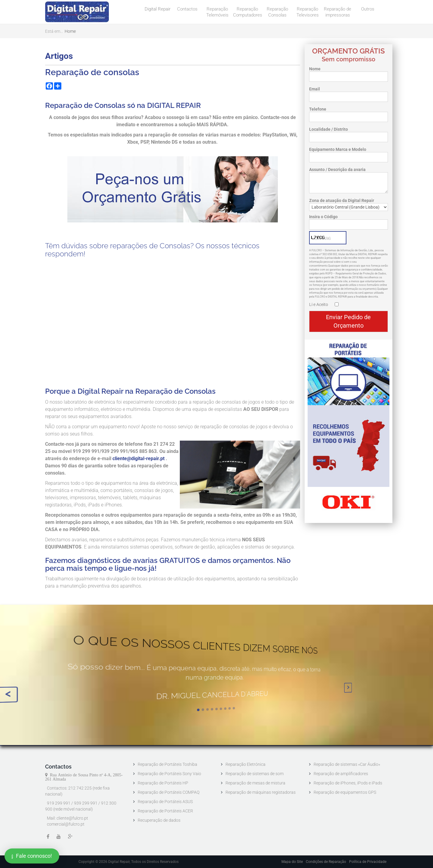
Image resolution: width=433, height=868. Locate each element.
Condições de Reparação (326, 862)
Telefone (318, 109)
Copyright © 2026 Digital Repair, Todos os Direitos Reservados (129, 862)
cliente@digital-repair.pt (138, 458)
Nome (315, 69)
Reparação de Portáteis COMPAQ (169, 792)
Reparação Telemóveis (217, 12)
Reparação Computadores (248, 12)
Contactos (187, 9)
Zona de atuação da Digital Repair (342, 200)
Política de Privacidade (368, 862)
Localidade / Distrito (329, 129)
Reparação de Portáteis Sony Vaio (169, 774)
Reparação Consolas (277, 12)
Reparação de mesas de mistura (255, 783)
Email (315, 89)
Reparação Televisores (308, 12)
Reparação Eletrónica (246, 764)
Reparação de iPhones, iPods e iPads (348, 783)
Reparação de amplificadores (341, 774)
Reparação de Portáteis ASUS (165, 802)
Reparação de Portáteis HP (163, 783)
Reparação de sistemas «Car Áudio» (347, 764)
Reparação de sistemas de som (255, 774)
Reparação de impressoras (338, 12)
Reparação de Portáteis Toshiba (167, 764)
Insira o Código (323, 217)
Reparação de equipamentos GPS (345, 792)
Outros (368, 9)
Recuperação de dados (159, 820)
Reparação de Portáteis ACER (165, 811)
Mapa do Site (292, 862)
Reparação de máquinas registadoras (261, 792)
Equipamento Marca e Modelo (338, 149)
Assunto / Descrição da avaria (337, 170)
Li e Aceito (319, 304)
